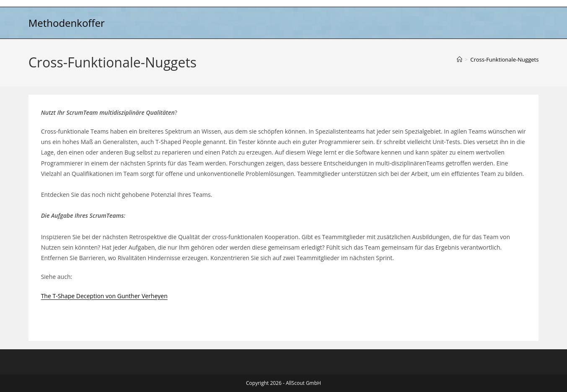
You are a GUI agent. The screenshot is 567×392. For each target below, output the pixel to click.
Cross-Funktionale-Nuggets (504, 59)
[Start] (460, 59)
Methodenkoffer (67, 23)
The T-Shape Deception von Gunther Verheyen (104, 296)
